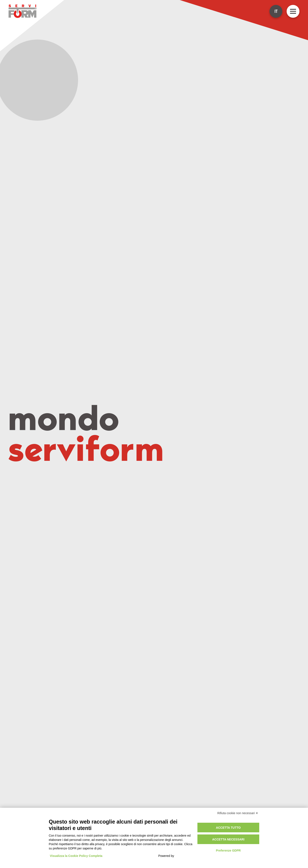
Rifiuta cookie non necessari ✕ (238, 813)
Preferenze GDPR (228, 850)
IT (276, 11)
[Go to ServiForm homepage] (22, 11)
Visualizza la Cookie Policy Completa (76, 856)
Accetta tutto (228, 828)
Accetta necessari (228, 839)
